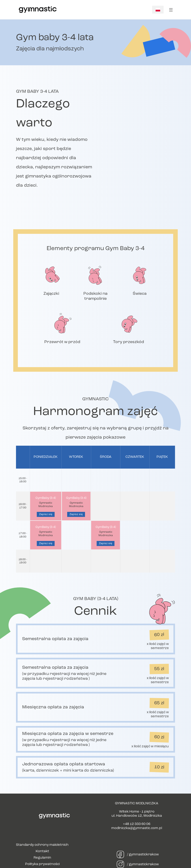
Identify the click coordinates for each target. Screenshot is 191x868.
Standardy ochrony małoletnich (42, 845)
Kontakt (42, 851)
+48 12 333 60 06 (137, 824)
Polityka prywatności (42, 864)
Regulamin (42, 858)
